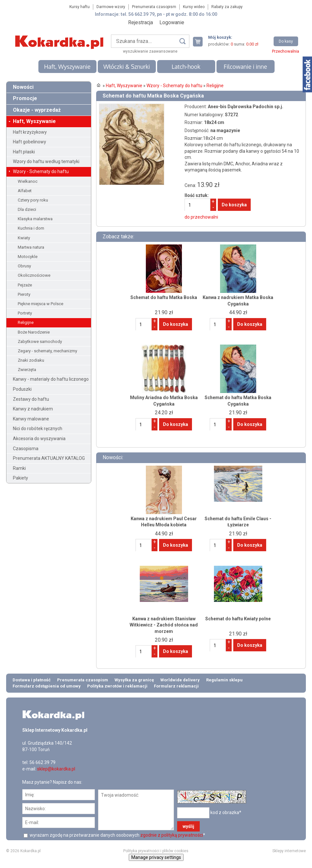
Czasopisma (26, 449)
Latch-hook (186, 67)
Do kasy (286, 41)
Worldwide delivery (180, 680)
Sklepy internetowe (289, 851)
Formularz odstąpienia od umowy (47, 686)
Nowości (23, 87)
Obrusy (24, 266)
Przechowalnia (286, 51)
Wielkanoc (28, 181)
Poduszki (22, 389)
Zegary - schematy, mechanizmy (47, 351)
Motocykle (28, 257)
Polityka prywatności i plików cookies (156, 851)
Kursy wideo (194, 7)
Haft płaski (24, 152)
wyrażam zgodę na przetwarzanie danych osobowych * (117, 835)
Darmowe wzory (111, 7)
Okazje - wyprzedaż (37, 110)
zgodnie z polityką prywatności (172, 835)
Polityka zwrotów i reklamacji (117, 686)
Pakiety (20, 478)
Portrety (25, 313)
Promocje (25, 98)
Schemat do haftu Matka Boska (164, 297)
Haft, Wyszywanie (67, 67)
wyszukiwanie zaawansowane (150, 51)
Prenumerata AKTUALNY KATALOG (49, 458)
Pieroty (24, 294)
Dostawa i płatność (32, 680)
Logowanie (172, 22)
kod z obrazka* (226, 812)
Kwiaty (24, 238)
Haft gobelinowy (30, 142)
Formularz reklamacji (176, 686)
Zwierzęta (27, 370)
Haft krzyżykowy (30, 132)
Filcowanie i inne (245, 67)
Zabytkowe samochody (40, 341)
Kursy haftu (80, 7)
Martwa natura (31, 247)
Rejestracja (141, 22)
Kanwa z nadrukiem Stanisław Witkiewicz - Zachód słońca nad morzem (164, 625)
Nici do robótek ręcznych (38, 429)
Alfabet (25, 191)
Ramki (19, 468)
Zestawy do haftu (31, 399)
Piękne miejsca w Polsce (40, 304)
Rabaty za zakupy (227, 7)
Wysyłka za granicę (134, 680)
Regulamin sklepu (224, 680)
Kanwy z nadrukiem (33, 409)
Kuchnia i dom (31, 228)
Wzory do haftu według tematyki (46, 161)
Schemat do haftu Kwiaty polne (238, 619)
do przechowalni (201, 217)
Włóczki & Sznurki (127, 67)
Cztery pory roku (33, 200)
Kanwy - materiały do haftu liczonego (51, 379)
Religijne (26, 322)
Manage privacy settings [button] (156, 857)
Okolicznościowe (34, 275)
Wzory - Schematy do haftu (41, 171)
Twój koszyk (200, 41)
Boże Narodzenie (34, 332)
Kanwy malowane (31, 419)
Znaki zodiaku (31, 360)
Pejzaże (25, 285)
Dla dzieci (27, 209)
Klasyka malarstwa (35, 219)
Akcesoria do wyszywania (39, 439)
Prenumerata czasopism (154, 7)
